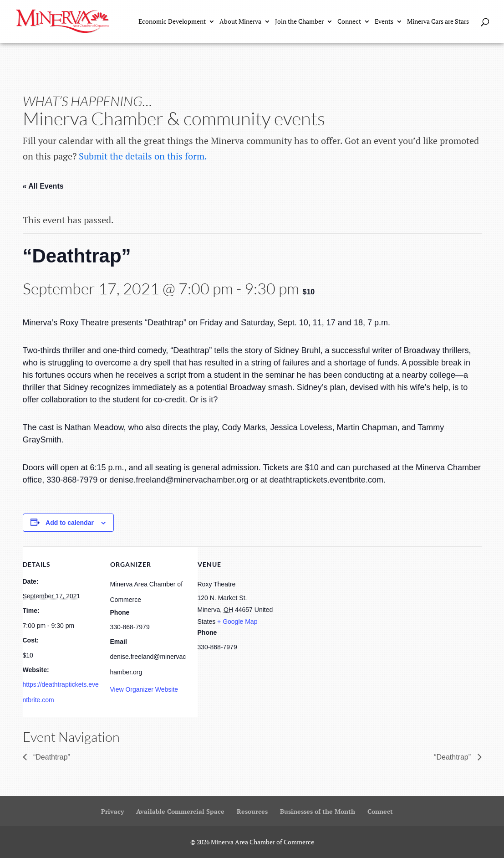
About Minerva (240, 22)
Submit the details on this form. (143, 156)
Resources (252, 811)
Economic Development (172, 22)
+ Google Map (237, 622)
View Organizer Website (144, 689)
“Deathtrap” (51, 757)
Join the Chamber (299, 22)
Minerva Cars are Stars (438, 22)
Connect (349, 22)
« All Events (43, 186)
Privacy (112, 811)
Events (384, 22)
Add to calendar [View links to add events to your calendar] (70, 523)
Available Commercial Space (180, 811)
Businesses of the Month (318, 811)
